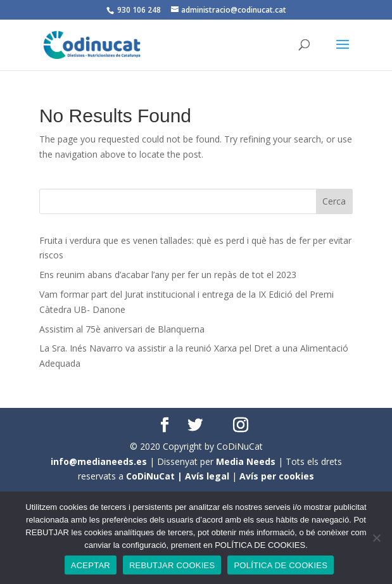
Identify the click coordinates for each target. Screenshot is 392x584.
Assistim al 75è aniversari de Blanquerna (122, 329)
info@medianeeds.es (99, 461)
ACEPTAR (91, 565)
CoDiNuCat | (155, 476)
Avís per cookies (277, 476)
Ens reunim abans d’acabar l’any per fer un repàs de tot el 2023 (168, 275)
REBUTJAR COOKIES (172, 565)
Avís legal (207, 476)
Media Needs (246, 461)
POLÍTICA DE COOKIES (281, 565)
